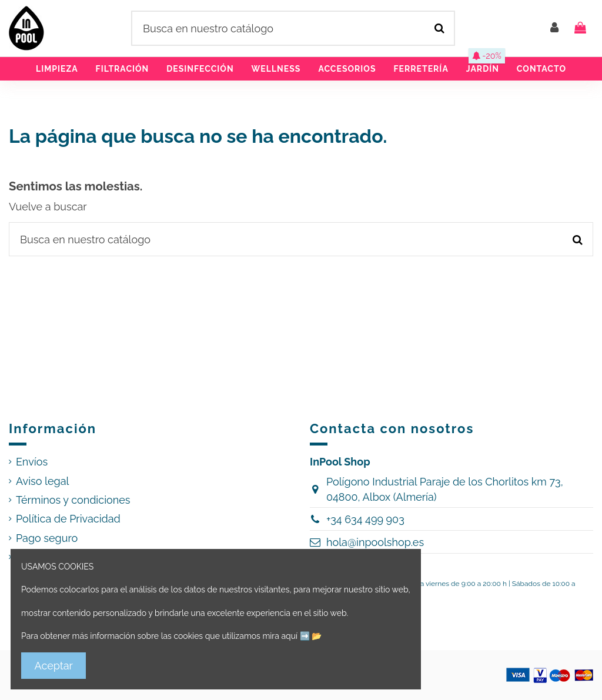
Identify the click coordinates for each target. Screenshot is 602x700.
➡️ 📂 (311, 636)
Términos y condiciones (73, 500)
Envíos (32, 462)
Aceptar (54, 666)
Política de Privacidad (68, 519)
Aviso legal (42, 481)
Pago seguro (47, 538)
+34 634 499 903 (365, 519)
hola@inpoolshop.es (375, 542)
